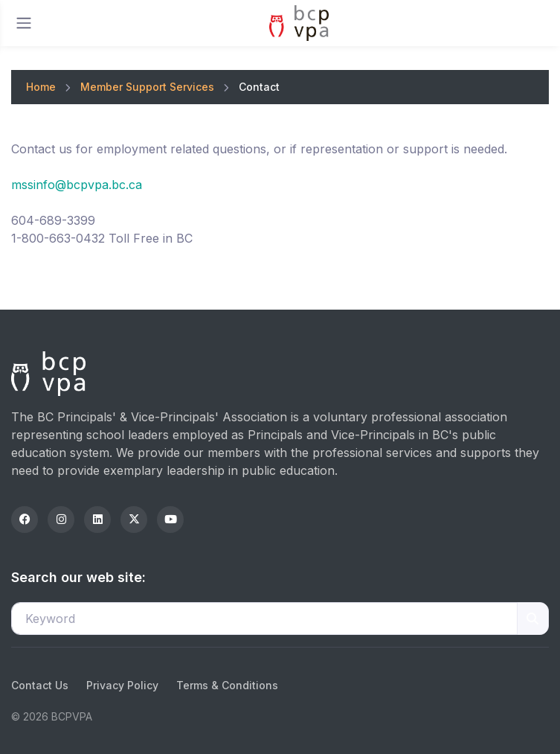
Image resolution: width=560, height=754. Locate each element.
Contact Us (40, 685)
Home (41, 87)
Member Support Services (147, 87)
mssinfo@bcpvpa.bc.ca (77, 185)
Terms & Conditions (227, 685)
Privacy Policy (122, 685)
